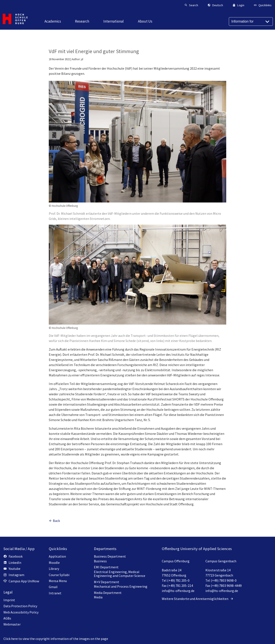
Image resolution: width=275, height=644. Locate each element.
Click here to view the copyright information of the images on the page (56, 639)
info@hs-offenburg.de (178, 591)
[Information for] (251, 21)
